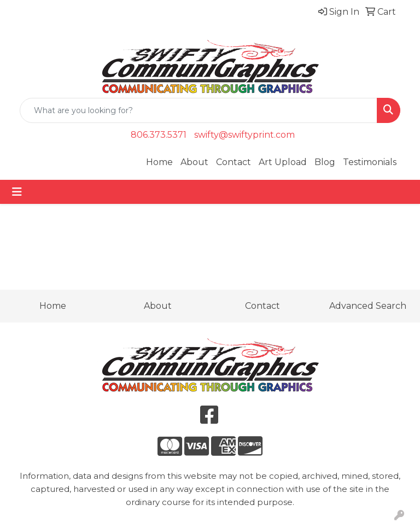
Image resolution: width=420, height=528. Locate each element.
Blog (325, 162)
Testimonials (370, 162)
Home (159, 162)
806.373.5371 (159, 135)
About (194, 162)
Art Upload (283, 162)
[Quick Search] (199, 110)
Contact (234, 162)
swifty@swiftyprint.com (244, 135)
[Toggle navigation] (17, 192)
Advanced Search (368, 306)
